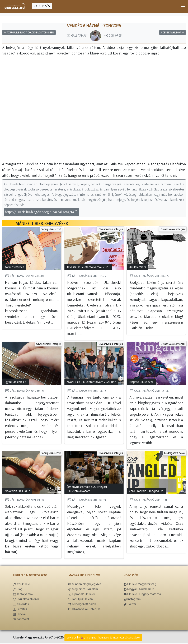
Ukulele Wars (137, 268)
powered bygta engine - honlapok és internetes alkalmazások (103, 638)
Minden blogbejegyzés (85, 585)
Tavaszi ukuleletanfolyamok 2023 (88, 268)
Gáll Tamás (76, 36)
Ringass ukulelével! (141, 383)
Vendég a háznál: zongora (94, 26)
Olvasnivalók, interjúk (111, 230)
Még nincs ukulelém (83, 590)
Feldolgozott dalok (175, 454)
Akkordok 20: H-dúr (17, 492)
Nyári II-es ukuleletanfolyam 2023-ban (91, 383)
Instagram (132, 600)
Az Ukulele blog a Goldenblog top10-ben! (29, 33)
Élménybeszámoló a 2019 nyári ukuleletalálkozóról (87, 490)
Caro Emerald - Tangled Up (146, 492)
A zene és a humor (173, 33)
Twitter (130, 605)
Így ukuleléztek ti (15, 383)
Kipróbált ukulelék (82, 595)
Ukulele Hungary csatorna (142, 595)
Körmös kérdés (14, 268)
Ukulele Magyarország (140, 585)
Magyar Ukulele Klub (139, 590)
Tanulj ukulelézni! (51, 230)
